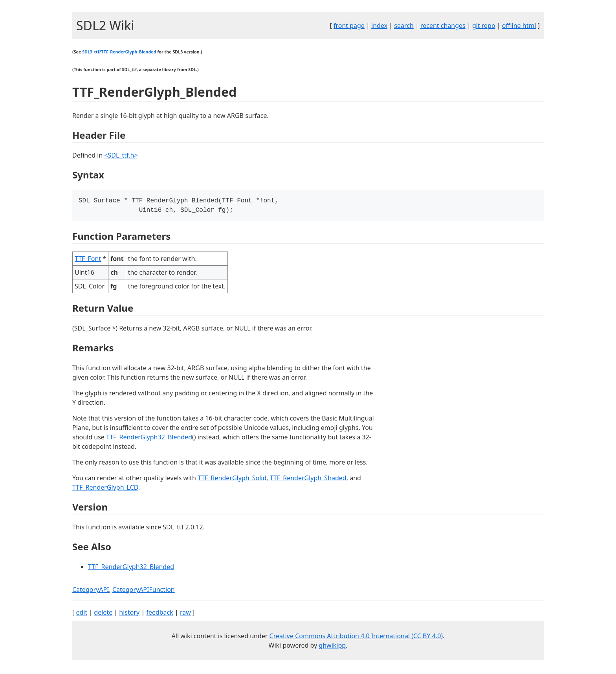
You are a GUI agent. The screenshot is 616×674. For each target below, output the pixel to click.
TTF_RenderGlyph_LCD (105, 489)
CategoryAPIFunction (144, 591)
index (379, 26)
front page (349, 26)
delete (103, 614)
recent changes (443, 26)
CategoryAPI (91, 591)
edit (82, 614)
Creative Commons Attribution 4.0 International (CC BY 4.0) (356, 637)
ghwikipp (332, 647)
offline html (519, 26)
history (129, 614)
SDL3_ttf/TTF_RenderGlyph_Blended (119, 52)
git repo (484, 26)
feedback (159, 614)
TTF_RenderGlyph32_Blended (149, 439)
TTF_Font (88, 260)
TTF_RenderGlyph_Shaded (308, 479)
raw (185, 614)
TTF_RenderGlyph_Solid (232, 479)
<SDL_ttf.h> (121, 155)
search (404, 26)
